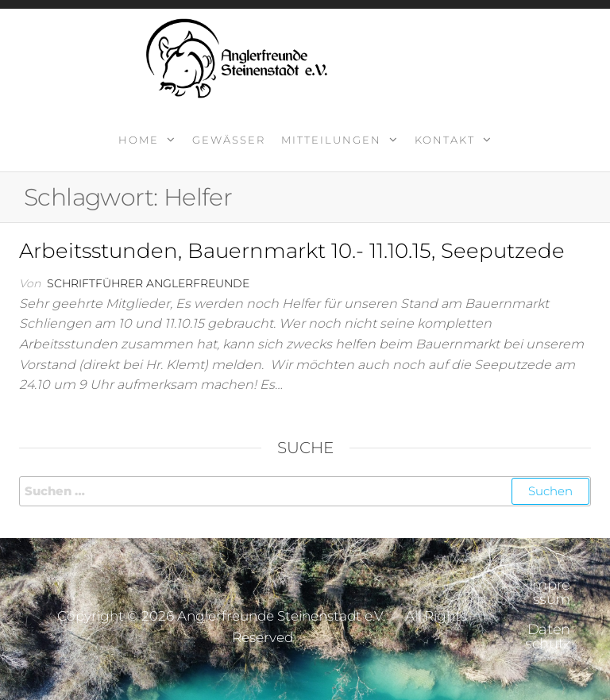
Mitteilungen (331, 140)
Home (139, 140)
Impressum (550, 592)
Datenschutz (548, 637)
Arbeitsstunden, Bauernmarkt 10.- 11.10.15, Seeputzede (292, 251)
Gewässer (229, 140)
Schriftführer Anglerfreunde (148, 283)
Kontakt (445, 140)
